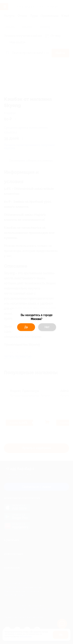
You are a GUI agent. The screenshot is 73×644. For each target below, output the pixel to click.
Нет (47, 327)
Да (26, 327)
